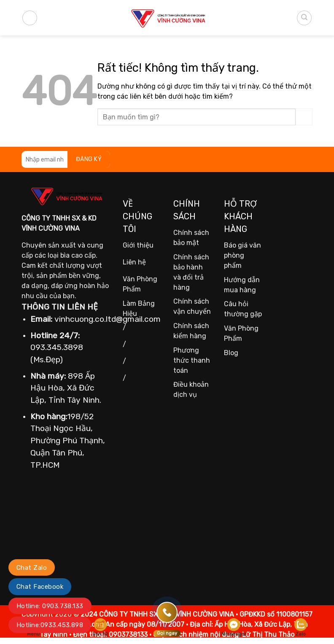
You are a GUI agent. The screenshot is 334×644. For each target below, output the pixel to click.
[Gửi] (304, 117)
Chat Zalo (32, 568)
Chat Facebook (40, 587)
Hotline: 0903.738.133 (50, 606)
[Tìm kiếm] (304, 18)
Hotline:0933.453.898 (50, 625)
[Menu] (30, 18)
